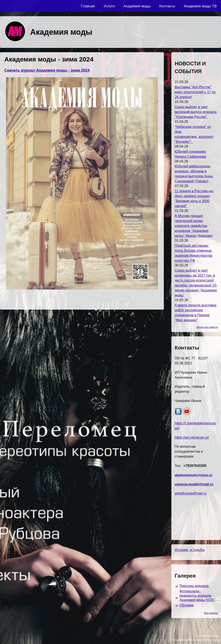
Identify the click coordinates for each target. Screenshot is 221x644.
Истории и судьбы (189, 550)
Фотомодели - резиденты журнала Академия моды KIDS (197, 596)
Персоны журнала (194, 586)
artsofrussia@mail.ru (190, 493)
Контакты (167, 6)
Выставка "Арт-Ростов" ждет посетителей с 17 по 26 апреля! (195, 92)
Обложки (186, 605)
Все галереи (211, 613)
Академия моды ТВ (200, 6)
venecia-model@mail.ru (194, 484)
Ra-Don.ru (212, 640)
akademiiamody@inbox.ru (193, 475)
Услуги (109, 6)
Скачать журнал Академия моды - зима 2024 (47, 70)
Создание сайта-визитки (188, 640)
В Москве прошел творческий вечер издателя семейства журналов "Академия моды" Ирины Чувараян (194, 226)
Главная (88, 6)
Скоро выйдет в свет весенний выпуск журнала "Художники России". (196, 112)
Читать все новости (207, 327)
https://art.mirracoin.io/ (192, 437)
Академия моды (137, 6)
